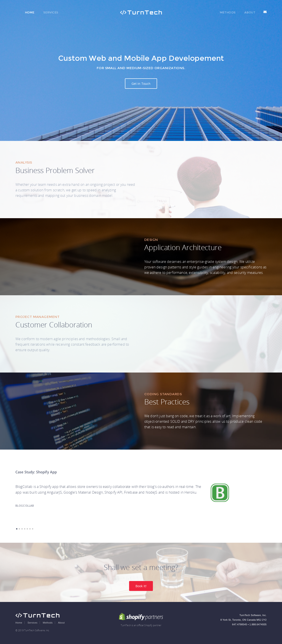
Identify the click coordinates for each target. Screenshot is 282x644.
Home (30, 12)
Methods (228, 12)
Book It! (141, 586)
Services (51, 12)
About (250, 12)
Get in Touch (141, 84)
